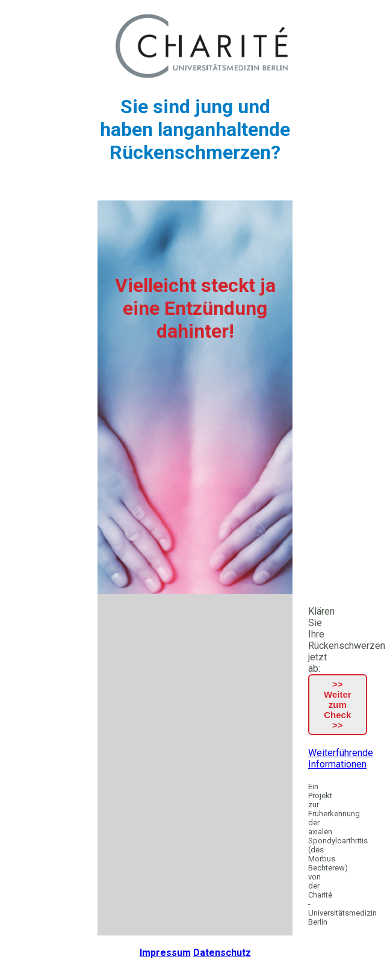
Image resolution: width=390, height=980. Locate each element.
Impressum (165, 953)
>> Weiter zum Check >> (338, 705)
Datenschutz (222, 953)
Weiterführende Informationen (341, 758)
